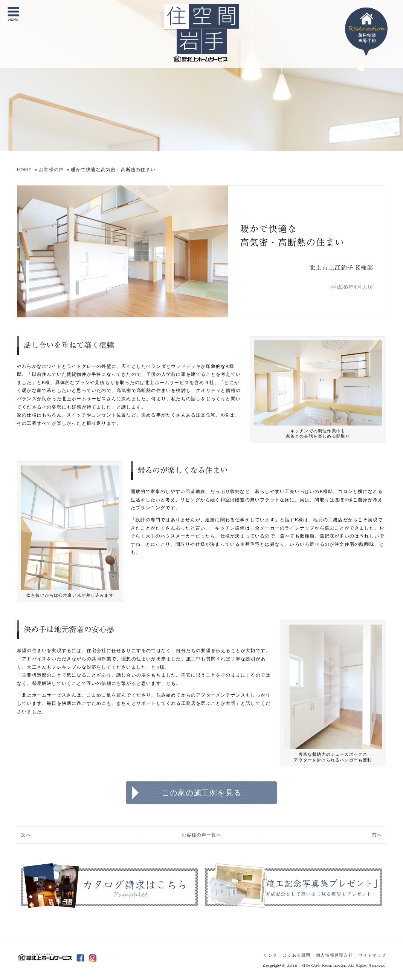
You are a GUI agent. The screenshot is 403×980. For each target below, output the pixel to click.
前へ (377, 835)
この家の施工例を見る (201, 793)
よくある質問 (297, 955)
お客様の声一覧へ (201, 835)
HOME (24, 170)
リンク (270, 955)
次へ (26, 835)
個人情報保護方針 (334, 955)
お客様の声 (51, 170)
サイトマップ (372, 955)
